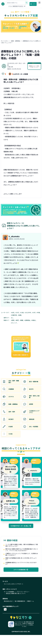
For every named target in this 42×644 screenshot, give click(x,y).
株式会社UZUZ (8, 601)
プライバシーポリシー (23, 592)
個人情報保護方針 (20, 601)
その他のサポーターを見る (21, 526)
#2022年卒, (28, 313)
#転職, (20, 315)
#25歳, (22, 313)
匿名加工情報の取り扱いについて (16, 593)
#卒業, (38, 313)
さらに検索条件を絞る (17, 6)
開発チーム (31, 601)
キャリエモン (5, 41)
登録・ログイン (33, 4)
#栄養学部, (14, 315)
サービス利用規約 (9, 592)
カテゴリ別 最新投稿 (21, 570)
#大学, (34, 313)
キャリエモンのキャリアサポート (14, 584)
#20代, (17, 313)
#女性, (13, 313)
